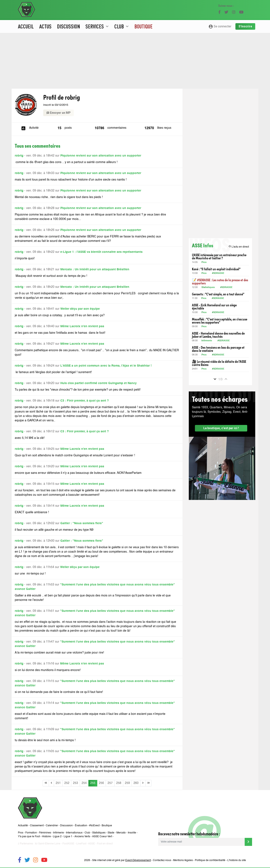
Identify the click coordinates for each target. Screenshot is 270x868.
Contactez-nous (162, 860)
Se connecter (220, 27)
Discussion (68, 26)
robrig (19, 156)
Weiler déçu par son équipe (80, 309)
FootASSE (68, 844)
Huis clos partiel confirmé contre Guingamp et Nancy (99, 383)
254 (84, 783)
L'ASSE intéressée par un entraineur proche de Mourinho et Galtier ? (219, 256)
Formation (31, 833)
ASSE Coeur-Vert (102, 837)
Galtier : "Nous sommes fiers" (82, 523)
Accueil (26, 26)
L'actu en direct (239, 247)
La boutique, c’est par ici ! (221, 428)
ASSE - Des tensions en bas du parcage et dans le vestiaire (218, 349)
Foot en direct (105, 844)
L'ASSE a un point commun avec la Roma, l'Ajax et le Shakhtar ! (106, 366)
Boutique (143, 26)
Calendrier (52, 826)
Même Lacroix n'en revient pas (82, 326)
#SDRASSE (218, 273)
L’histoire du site (237, 860)
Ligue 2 (57, 837)
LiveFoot (81, 844)
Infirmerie (207, 341)
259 (127, 783)
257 (110, 783)
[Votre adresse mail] (201, 842)
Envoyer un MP (59, 113)
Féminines (45, 833)
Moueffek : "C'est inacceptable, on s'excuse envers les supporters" (220, 321)
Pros (204, 262)
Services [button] (98, 26)
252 (67, 783)
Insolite (132, 833)
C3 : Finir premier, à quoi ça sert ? (85, 401)
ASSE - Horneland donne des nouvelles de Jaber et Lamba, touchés (218, 335)
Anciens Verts (82, 837)
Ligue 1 (68, 837)
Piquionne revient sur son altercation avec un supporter (101, 156)
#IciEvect (94, 826)
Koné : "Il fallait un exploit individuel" (216, 269)
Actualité (23, 826)
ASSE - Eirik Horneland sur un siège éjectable (214, 307)
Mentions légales (183, 860)
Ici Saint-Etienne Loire (48, 844)
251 (58, 783)
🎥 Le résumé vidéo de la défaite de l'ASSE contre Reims (219, 363)
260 (136, 783)
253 (76, 783)
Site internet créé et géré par (121, 860)
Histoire (46, 837)
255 (93, 783)
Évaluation (81, 826)
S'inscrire (245, 26)
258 (119, 783)
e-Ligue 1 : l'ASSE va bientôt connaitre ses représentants (101, 252)
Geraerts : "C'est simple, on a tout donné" (218, 294)
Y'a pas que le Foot (29, 837)
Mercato (121, 833)
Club (87, 833)
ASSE (92, 844)
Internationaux (74, 833)
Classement (37, 826)
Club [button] (122, 26)
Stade (111, 833)
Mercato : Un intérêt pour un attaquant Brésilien (95, 269)
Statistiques (208, 287)
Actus (45, 26)
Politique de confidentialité (210, 860)
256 (101, 783)
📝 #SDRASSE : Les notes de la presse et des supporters (220, 281)
